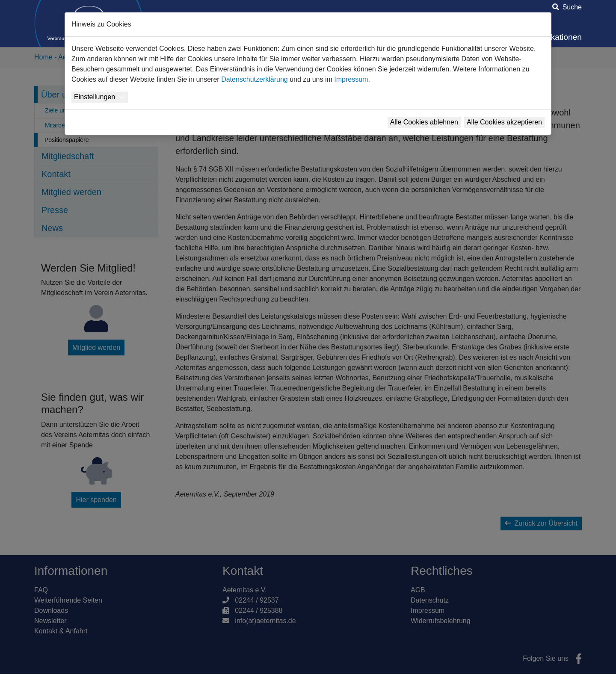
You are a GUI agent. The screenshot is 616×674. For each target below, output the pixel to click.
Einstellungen (95, 97)
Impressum (351, 79)
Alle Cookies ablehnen (424, 122)
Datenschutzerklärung (255, 79)
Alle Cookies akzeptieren (504, 122)
